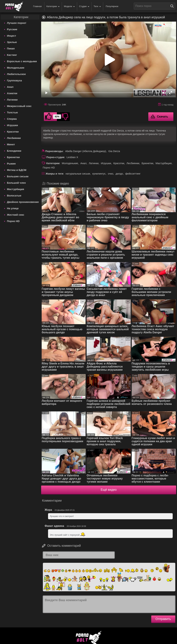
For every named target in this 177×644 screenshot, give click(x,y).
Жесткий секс (16, 215)
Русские (12, 29)
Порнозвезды (54, 151)
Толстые (12, 112)
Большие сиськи (18, 176)
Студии (84, 6)
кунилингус (99, 174)
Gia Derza (114, 151)
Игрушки (12, 125)
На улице (13, 208)
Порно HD (13, 221)
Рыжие (11, 164)
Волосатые (14, 196)
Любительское (16, 74)
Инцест (11, 36)
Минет (11, 144)
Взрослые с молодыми (22, 61)
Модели (69, 6)
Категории (53, 6)
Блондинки (14, 151)
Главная (37, 6)
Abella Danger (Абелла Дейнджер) (86, 151)
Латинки (12, 100)
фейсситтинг (133, 174)
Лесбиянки (14, 138)
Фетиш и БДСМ (17, 170)
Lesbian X (72, 157)
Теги (97, 6)
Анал (10, 87)
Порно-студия (55, 157)
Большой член (16, 183)
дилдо (119, 174)
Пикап (11, 48)
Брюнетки (13, 157)
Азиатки (12, 93)
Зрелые (12, 42)
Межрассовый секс (19, 106)
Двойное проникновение (23, 202)
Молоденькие (16, 68)
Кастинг (12, 55)
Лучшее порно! (17, 23)
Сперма (12, 119)
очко (111, 174)
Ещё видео (109, 490)
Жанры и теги (54, 174)
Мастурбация (15, 189)
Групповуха (14, 80)
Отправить (163, 619)
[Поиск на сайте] (173, 6)
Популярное (112, 6)
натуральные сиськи (78, 174)
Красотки (13, 132)
